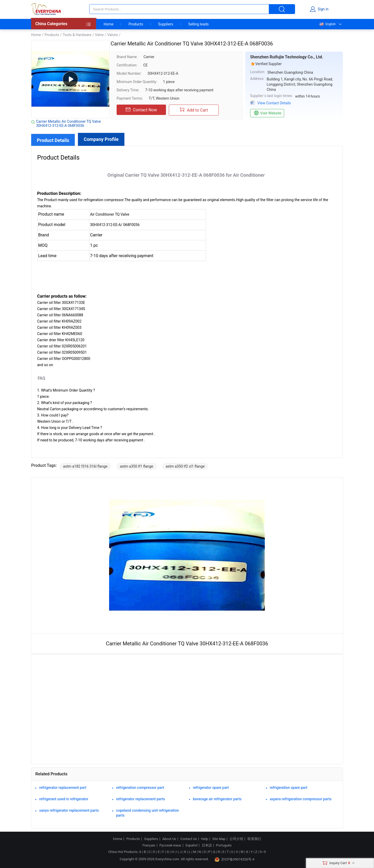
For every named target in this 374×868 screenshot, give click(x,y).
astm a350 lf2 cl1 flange (185, 466)
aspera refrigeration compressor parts (301, 799)
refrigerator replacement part (63, 788)
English (327, 24)
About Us (169, 839)
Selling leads (199, 24)
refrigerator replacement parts (141, 799)
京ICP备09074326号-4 (235, 859)
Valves (113, 35)
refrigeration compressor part (140, 788)
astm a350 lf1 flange (137, 466)
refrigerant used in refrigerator (64, 799)
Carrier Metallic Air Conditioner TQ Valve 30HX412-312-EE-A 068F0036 (68, 124)
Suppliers (166, 24)
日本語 (207, 845)
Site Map (219, 839)
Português (224, 845)
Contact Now (141, 110)
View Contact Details (274, 103)
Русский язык (170, 845)
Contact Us (189, 839)
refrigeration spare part (289, 788)
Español (191, 845)
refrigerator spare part (211, 788)
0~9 (263, 852)
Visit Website (267, 113)
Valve (99, 35)
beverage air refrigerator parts (217, 799)
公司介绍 (236, 839)
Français (149, 845)
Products (136, 24)
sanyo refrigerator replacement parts (69, 810)
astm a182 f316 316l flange (85, 466)
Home (109, 24)
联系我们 (254, 839)
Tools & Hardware (77, 35)
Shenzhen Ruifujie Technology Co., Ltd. (287, 57)
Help (205, 839)
